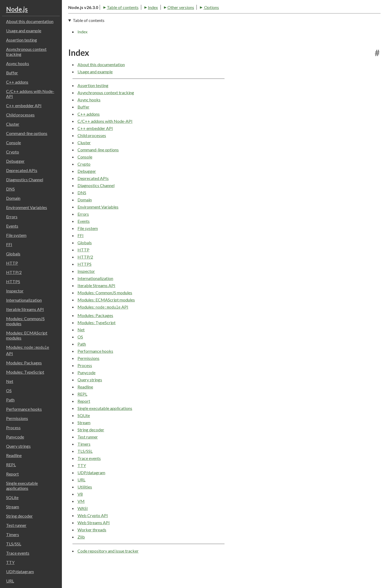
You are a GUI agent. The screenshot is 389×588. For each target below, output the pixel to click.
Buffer (12, 73)
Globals (13, 254)
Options (175, 24)
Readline (14, 455)
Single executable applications (22, 486)
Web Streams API (94, 541)
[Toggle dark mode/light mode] (376, 11)
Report (12, 474)
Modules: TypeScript (25, 372)
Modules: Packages (24, 363)
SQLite (12, 497)
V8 (80, 513)
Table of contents (87, 24)
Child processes (20, 115)
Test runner (16, 525)
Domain (13, 198)
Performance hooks (24, 409)
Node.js (17, 9)
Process (13, 428)
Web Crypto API (93, 534)
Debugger (15, 161)
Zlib (81, 556)
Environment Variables (27, 207)
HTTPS (13, 281)
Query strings (18, 446)
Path (10, 400)
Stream (13, 507)
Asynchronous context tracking (26, 52)
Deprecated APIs (22, 170)
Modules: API (28, 350)
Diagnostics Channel (25, 180)
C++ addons (17, 82)
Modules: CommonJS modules (25, 321)
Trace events (18, 553)
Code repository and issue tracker (108, 569)
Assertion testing (22, 40)
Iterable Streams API (25, 309)
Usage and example (24, 31)
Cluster (13, 124)
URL (10, 581)
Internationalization (24, 300)
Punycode (15, 437)
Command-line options (27, 133)
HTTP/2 (14, 272)
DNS (10, 189)
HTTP (12, 263)
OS (9, 390)
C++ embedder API (24, 105)
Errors (12, 217)
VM (81, 520)
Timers (13, 534)
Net (10, 381)
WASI (83, 527)
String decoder (19, 516)
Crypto (13, 152)
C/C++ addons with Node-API (30, 94)
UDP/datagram (20, 571)
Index (117, 24)
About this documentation (30, 21)
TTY (10, 562)
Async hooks (18, 63)
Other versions (145, 24)
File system (16, 235)
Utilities (85, 506)
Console (13, 143)
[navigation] (224, 44)
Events (12, 226)
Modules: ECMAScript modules (27, 335)
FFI (9, 244)
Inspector (15, 291)
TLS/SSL (14, 544)
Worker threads (92, 548)
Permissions (17, 418)
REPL (11, 465)
